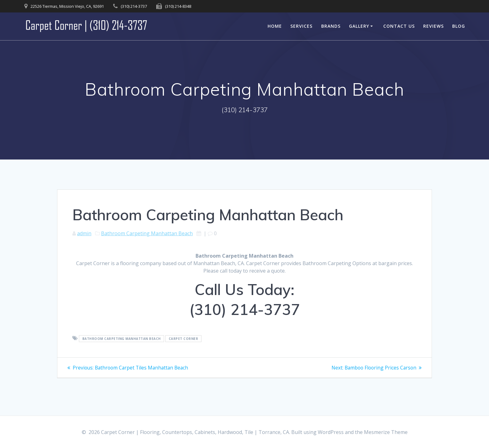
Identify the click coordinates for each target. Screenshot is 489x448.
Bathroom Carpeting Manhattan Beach (147, 233)
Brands (331, 26)
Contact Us (399, 26)
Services (301, 26)
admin (84, 233)
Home (275, 26)
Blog (459, 26)
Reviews (433, 26)
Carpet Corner (184, 339)
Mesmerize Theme (386, 432)
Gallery (359, 26)
